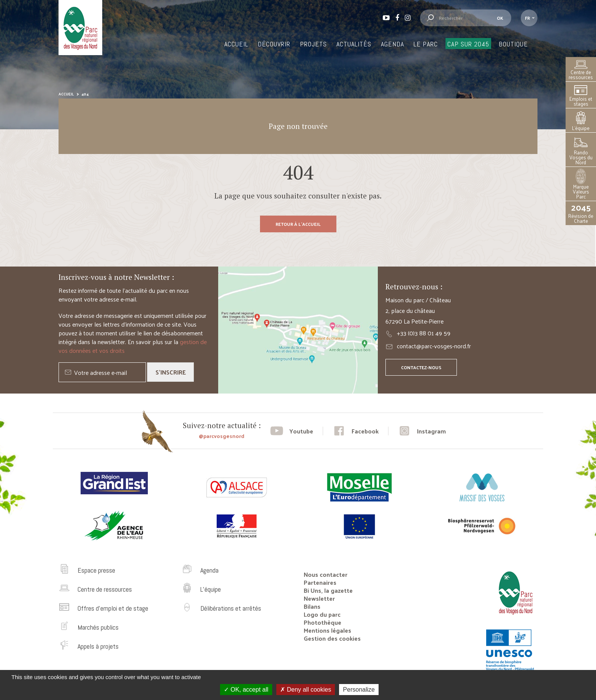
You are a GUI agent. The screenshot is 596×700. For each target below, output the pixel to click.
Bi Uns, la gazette (328, 590)
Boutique (513, 44)
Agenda (392, 44)
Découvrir (274, 44)
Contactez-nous (421, 367)
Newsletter (319, 598)
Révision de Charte (581, 213)
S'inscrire (171, 372)
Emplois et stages (581, 96)
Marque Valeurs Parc (581, 185)
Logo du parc (322, 614)
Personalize (359, 690)
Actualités (354, 44)
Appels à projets (98, 646)
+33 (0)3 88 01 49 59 (424, 333)
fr (527, 18)
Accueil (236, 44)
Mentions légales (327, 630)
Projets (313, 44)
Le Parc (426, 44)
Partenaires (320, 582)
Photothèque (323, 622)
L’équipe (581, 121)
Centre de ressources (581, 70)
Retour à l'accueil (298, 224)
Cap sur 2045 (468, 44)
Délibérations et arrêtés (231, 608)
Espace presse (96, 570)
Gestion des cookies (332, 638)
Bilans (312, 606)
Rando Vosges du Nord (581, 151)
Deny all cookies (306, 690)
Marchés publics (98, 627)
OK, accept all (246, 690)
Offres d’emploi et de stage (113, 608)
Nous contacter (326, 574)
